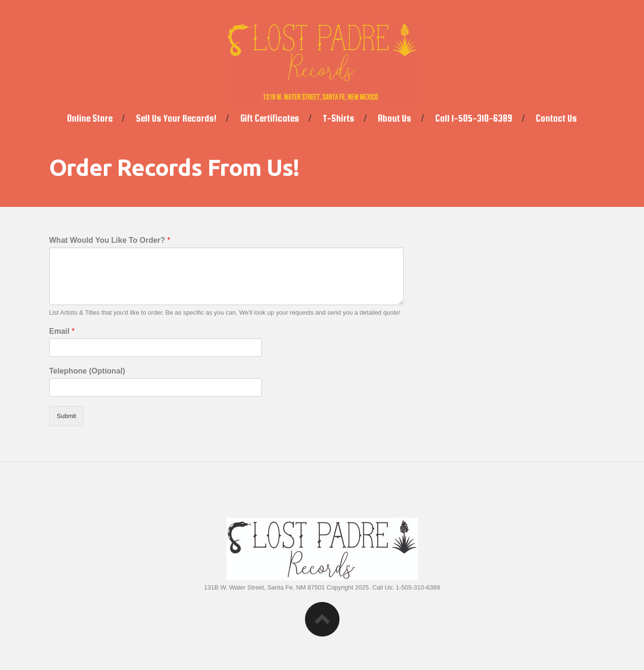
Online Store (90, 118)
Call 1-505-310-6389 (474, 118)
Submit (67, 416)
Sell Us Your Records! (176, 118)
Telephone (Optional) (87, 371)
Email (62, 331)
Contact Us (556, 118)
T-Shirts (339, 118)
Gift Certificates (270, 118)
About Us (395, 118)
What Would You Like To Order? (110, 240)
